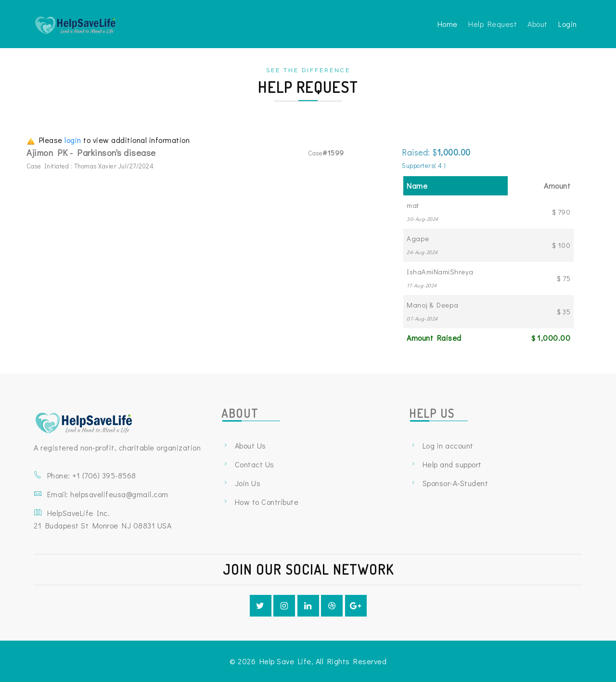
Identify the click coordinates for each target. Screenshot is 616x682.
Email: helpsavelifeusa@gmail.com (108, 494)
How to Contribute (267, 502)
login (74, 140)
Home (448, 24)
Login (568, 24)
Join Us (248, 483)
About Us (250, 445)
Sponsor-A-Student (456, 483)
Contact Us (255, 464)
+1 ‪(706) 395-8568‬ (104, 475)
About (538, 24)
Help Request (493, 24)
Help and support (452, 464)
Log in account (448, 445)
